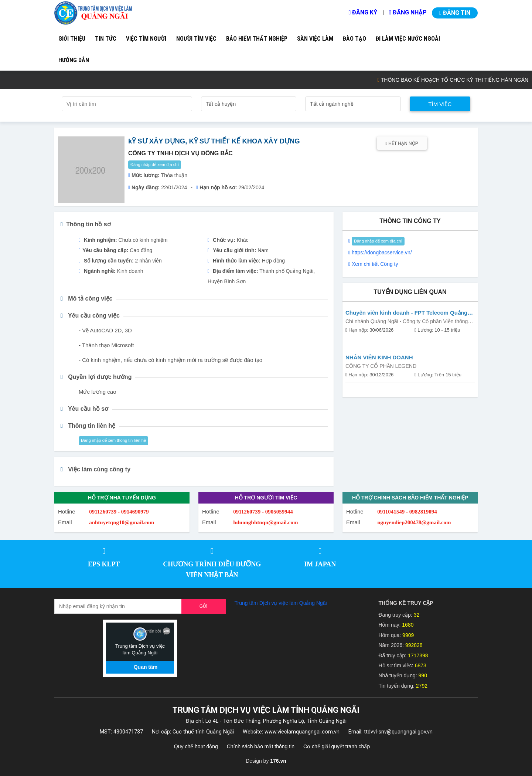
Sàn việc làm (315, 39)
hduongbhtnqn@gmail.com (265, 522)
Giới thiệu (72, 39)
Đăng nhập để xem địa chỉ (155, 165)
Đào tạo (354, 39)
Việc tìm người (146, 39)
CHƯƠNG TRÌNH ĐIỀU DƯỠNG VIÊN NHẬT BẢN (212, 570)
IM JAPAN (320, 564)
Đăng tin (455, 13)
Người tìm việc (196, 39)
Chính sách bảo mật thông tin (261, 746)
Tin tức (106, 39)
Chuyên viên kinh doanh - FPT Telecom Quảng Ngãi (406, 313)
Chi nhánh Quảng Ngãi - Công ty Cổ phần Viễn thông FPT (407, 322)
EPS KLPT (104, 564)
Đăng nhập (408, 12)
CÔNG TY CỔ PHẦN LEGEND (381, 366)
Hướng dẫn (74, 60)
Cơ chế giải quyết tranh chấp (337, 746)
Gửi (204, 606)
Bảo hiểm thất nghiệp (257, 39)
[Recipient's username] (118, 606)
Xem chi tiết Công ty (375, 264)
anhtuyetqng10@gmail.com (122, 522)
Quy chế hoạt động (196, 746)
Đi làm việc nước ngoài (408, 39)
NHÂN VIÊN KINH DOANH (379, 357)
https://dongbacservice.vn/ (382, 253)
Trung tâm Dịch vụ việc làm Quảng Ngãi (281, 603)
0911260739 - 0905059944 (263, 512)
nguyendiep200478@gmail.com (414, 522)
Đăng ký (363, 12)
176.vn (278, 761)
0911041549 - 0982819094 (407, 512)
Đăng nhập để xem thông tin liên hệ (113, 440)
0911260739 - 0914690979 (119, 512)
